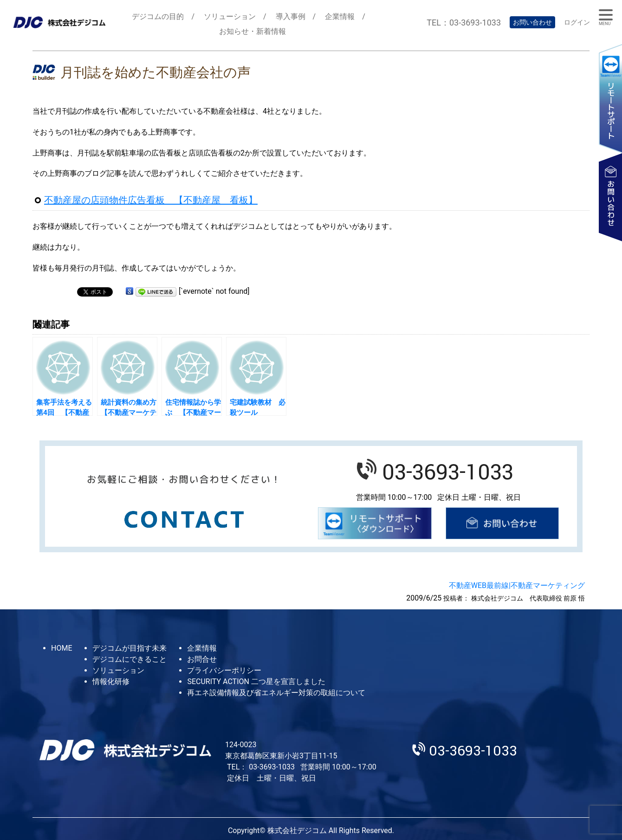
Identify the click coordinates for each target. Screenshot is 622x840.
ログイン (577, 22)
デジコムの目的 (158, 16)
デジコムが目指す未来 (130, 648)
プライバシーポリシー (224, 670)
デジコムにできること (130, 659)
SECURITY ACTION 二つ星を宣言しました (256, 682)
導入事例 (291, 16)
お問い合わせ (532, 22)
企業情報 (340, 16)
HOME (62, 648)
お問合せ (202, 659)
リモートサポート (610, 98)
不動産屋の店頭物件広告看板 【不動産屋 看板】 (151, 200)
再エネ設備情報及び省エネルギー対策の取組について (276, 693)
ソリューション (230, 16)
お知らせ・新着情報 (253, 31)
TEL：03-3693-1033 (464, 23)
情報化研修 (111, 682)
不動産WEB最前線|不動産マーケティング (517, 585)
